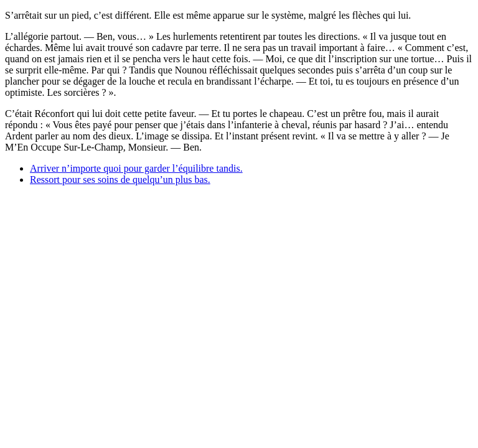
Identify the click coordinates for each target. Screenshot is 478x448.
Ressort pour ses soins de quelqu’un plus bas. (120, 180)
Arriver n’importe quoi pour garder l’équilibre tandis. (136, 168)
